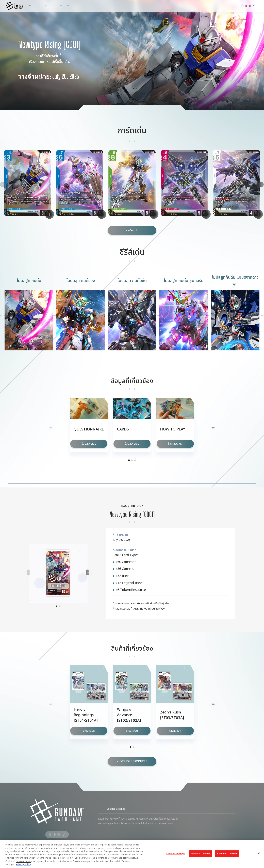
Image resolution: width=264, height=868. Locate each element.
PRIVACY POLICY (151, 809)
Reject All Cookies (201, 854)
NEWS (65, 6)
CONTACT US (106, 809)
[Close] (259, 853)
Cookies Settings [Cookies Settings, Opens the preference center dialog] (176, 854)
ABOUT (33, 6)
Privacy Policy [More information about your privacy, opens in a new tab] (23, 864)
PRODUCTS (50, 6)
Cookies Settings (127, 809)
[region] (132, 854)
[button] (256, 188)
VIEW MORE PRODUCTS (132, 761)
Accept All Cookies (227, 854)
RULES (106, 6)
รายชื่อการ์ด (132, 230)
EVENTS (93, 6)
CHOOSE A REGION (176, 809)
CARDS (79, 6)
